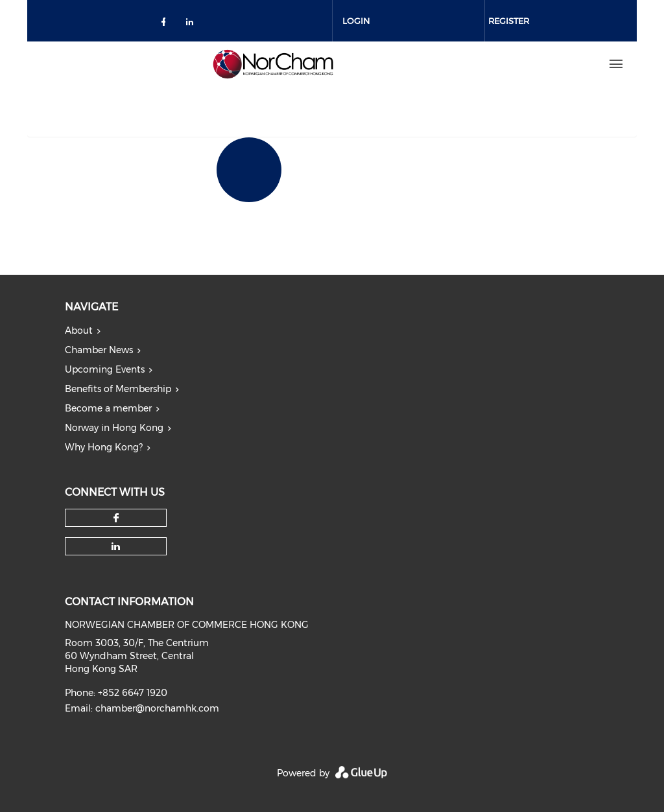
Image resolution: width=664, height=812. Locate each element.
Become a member (108, 408)
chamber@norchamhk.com (157, 708)
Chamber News (99, 350)
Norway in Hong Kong (114, 428)
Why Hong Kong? (104, 447)
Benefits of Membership (118, 389)
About (79, 331)
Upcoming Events (105, 369)
